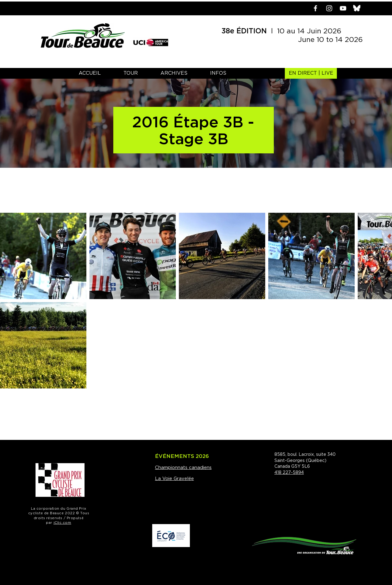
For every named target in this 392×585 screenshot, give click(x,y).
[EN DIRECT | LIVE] (311, 73)
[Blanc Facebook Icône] (315, 8)
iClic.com (62, 523)
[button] (131, 73)
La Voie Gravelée (174, 479)
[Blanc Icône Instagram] (329, 8)
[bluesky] (357, 8)
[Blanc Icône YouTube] (343, 8)
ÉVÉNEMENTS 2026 (182, 456)
